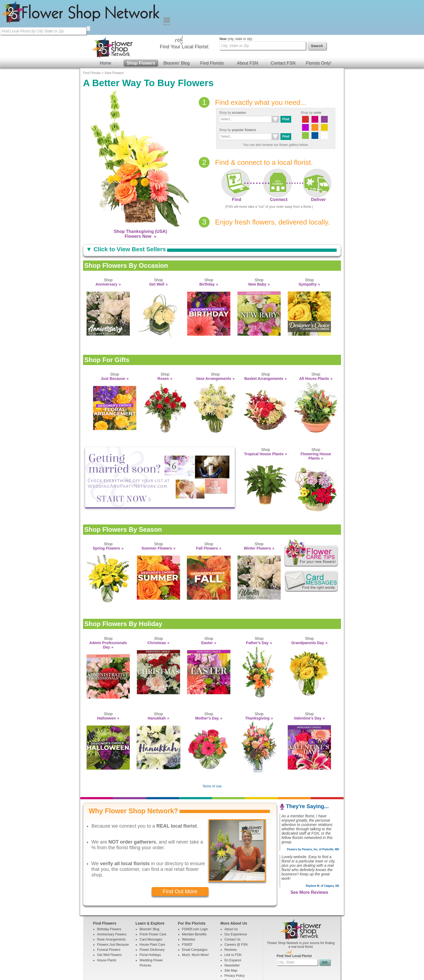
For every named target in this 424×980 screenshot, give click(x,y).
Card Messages (151, 905)
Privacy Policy (235, 941)
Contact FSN (283, 28)
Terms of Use (212, 751)
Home (106, 28)
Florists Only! (318, 28)
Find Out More (180, 857)
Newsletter (232, 931)
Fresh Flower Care (153, 899)
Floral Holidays (150, 920)
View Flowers (114, 38)
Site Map (231, 936)
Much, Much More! (195, 920)
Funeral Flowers (109, 915)
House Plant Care (152, 910)
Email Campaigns (195, 915)
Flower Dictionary (152, 915)
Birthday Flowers (109, 894)
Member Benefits (194, 899)
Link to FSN (233, 920)
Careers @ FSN (236, 910)
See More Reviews (309, 857)
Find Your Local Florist (294, 921)
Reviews (231, 915)
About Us (231, 894)
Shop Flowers (141, 28)
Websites (189, 905)
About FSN (247, 28)
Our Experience (236, 899)
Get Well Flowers (109, 920)
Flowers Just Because (113, 910)
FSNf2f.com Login (195, 894)
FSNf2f (187, 910)
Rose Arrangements (111, 905)
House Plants (107, 925)
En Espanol (233, 925)
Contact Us (232, 905)
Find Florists (212, 28)
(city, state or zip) (236, 4)
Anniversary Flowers (112, 899)
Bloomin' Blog (176, 28)
